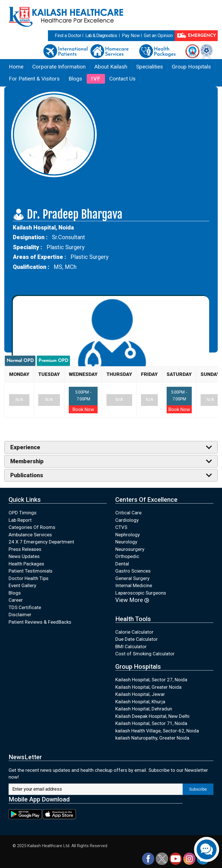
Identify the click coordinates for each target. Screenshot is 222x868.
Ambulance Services (30, 535)
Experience (25, 447)
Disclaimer (20, 615)
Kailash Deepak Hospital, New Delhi (152, 716)
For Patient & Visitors (34, 79)
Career (16, 600)
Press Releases (25, 549)
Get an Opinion (158, 36)
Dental (122, 564)
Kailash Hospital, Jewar (140, 694)
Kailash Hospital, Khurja (140, 702)
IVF (96, 79)
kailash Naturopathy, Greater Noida (152, 738)
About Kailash (111, 67)
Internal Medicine (134, 585)
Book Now (83, 409)
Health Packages (26, 564)
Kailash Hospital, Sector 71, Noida (151, 723)
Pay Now (131, 36)
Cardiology (127, 520)
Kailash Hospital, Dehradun (144, 709)
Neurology (126, 542)
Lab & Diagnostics (101, 36)
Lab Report (20, 520)
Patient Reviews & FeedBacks (40, 622)
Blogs (75, 79)
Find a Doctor (68, 36)
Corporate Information (59, 67)
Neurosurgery (130, 549)
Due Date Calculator (137, 639)
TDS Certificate (25, 607)
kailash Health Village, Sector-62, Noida (157, 731)
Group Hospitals (191, 67)
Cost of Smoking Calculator (145, 654)
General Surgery (132, 578)
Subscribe (198, 789)
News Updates (24, 556)
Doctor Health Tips (29, 578)
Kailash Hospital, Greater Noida (148, 687)
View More (132, 600)
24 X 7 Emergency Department (41, 542)
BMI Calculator (131, 647)
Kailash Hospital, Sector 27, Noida (151, 680)
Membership (27, 461)
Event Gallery (22, 585)
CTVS (121, 527)
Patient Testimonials (31, 571)
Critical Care (128, 513)
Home (16, 67)
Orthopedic (127, 556)
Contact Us (122, 79)
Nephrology (128, 535)
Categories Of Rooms (32, 527)
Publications (27, 475)
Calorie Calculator (134, 632)
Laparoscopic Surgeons (141, 593)
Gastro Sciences (133, 571)
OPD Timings (23, 513)
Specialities (150, 67)
